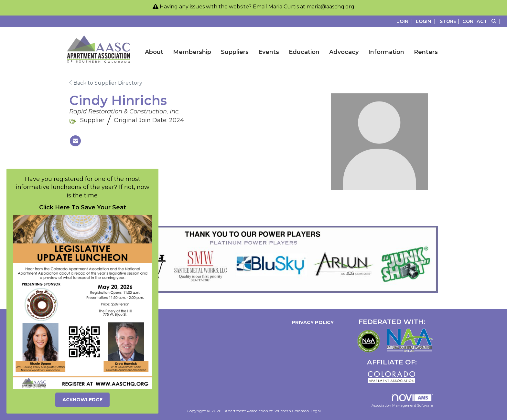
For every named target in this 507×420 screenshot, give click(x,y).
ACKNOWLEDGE (82, 400)
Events (269, 52)
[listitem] (406, 21)
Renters (426, 52)
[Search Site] (497, 21)
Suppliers (235, 52)
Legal (316, 411)
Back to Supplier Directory (106, 83)
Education (304, 52)
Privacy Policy (311, 322)
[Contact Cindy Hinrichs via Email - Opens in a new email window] (75, 141)
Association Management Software (402, 401)
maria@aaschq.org (330, 7)
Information (386, 52)
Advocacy (344, 52)
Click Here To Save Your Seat (83, 207)
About (154, 52)
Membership (192, 52)
